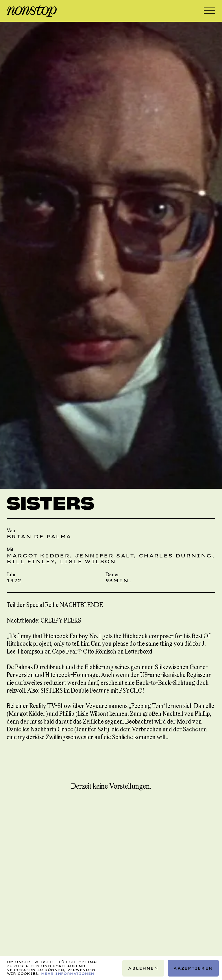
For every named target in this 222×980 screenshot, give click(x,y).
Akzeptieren (193, 968)
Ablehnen (143, 968)
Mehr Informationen (67, 974)
